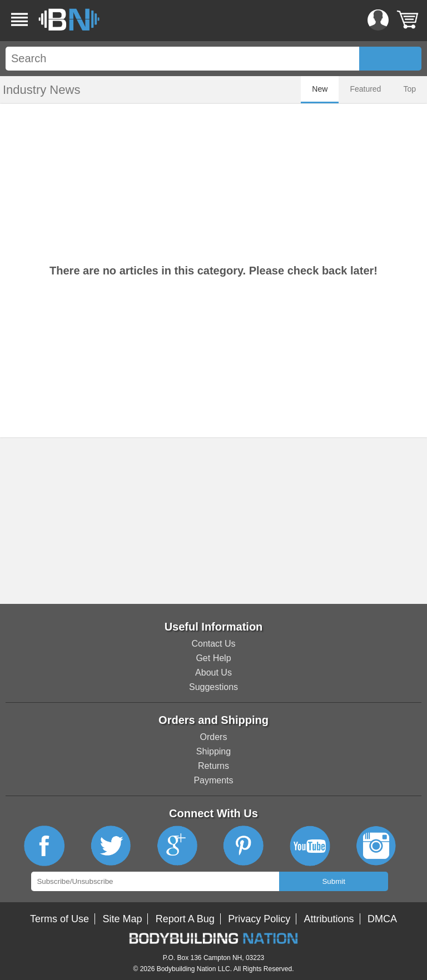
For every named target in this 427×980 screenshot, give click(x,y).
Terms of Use (59, 919)
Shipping (213, 751)
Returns (213, 766)
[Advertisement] (213, 521)
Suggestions (213, 687)
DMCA (382, 919)
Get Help (213, 658)
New (320, 89)
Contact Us (213, 644)
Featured (365, 89)
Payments (213, 780)
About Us (213, 672)
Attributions (329, 919)
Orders (214, 737)
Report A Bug (185, 919)
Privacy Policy (259, 919)
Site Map (122, 919)
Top (409, 89)
